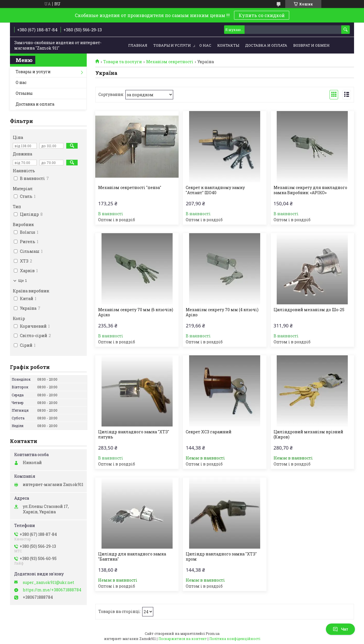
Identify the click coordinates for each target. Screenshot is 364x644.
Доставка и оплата (266, 45)
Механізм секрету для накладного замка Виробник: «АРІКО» (310, 190)
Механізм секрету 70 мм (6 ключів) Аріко (136, 312)
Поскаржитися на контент (183, 639)
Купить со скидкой (262, 15)
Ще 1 (23, 281)
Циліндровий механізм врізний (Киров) (308, 434)
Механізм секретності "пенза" (130, 188)
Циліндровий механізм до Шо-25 (309, 310)
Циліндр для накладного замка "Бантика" (132, 557)
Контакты (228, 45)
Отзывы (24, 93)
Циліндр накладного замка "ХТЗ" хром (221, 557)
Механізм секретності (170, 62)
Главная (138, 45)
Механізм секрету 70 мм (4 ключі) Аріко (222, 312)
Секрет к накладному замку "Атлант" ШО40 (215, 190)
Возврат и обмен (311, 45)
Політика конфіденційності (235, 639)
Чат (340, 629)
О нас (205, 45)
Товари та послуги (123, 62)
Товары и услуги (172, 45)
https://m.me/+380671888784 (52, 590)
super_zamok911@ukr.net (48, 583)
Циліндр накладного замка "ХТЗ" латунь (134, 434)
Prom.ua (213, 633)
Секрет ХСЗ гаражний (209, 432)
